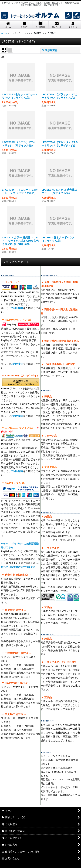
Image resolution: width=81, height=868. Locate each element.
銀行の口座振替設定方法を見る (18, 567)
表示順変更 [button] (50, 50)
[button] (4, 15)
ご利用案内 (17, 308)
